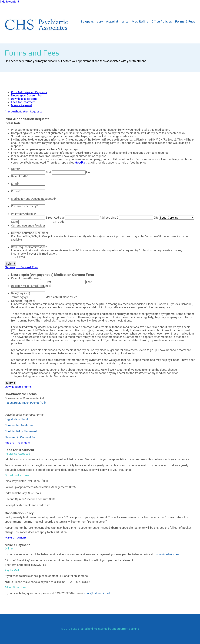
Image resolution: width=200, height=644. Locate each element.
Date (21, 293)
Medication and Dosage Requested (34, 199)
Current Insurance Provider (28, 225)
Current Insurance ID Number (30, 233)
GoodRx (80, 163)
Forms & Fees (185, 21)
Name (16, 169)
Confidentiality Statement (21, 431)
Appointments (117, 21)
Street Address (55, 218)
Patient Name (26, 278)
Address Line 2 (109, 218)
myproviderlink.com (166, 554)
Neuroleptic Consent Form (21, 437)
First (48, 172)
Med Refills (140, 21)
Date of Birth (20, 176)
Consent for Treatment (19, 425)
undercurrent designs (125, 629)
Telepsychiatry (92, 21)
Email (15, 184)
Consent (23, 301)
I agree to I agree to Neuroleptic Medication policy (45, 376)
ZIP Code (59, 222)
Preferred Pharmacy (24, 206)
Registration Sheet (16, 419)
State (14, 222)
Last (89, 172)
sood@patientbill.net (97, 593)
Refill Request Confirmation (29, 247)
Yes (23, 257)
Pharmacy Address (24, 214)
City (156, 218)
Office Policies (162, 21)
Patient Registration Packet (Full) (25, 403)
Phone (16, 191)
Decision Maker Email (31, 286)
